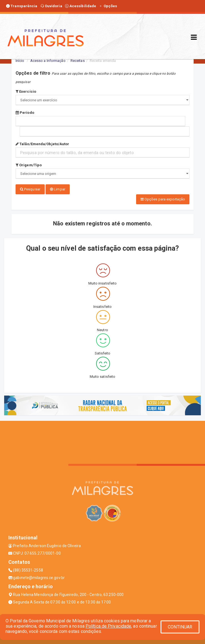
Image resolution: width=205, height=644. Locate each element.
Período (25, 113)
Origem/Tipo (29, 165)
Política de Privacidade (108, 626)
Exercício (26, 91)
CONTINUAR (180, 627)
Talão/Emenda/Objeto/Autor (42, 144)
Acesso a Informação (48, 61)
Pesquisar (30, 189)
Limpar (58, 189)
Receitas (78, 61)
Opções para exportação (163, 199)
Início (20, 61)
